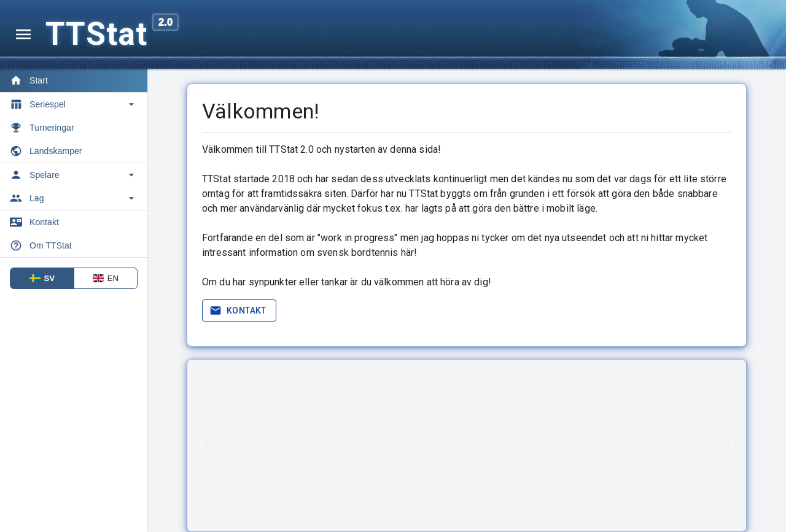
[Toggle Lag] (74, 198)
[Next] (731, 445)
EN (106, 278)
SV (42, 278)
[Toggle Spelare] (74, 175)
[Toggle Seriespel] (74, 104)
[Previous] (202, 445)
